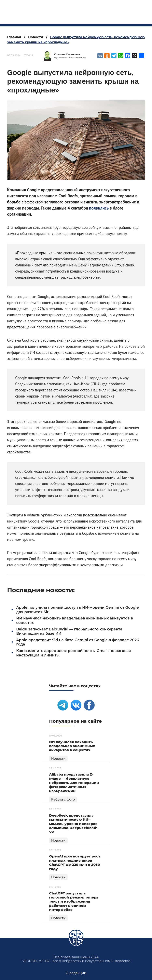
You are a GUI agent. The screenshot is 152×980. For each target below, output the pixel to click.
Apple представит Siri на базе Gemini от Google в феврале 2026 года (78, 642)
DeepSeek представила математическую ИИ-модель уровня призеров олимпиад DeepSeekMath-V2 (74, 824)
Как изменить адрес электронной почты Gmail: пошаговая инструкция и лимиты (74, 653)
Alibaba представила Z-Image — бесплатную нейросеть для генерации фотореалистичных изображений (74, 783)
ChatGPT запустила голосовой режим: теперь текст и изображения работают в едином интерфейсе (74, 902)
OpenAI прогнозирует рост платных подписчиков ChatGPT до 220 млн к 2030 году (75, 862)
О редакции (76, 973)
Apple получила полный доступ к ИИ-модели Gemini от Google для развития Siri (78, 610)
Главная (14, 37)
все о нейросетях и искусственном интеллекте (86, 19)
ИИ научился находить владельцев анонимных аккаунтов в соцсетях (75, 620)
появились (99, 208)
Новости (36, 37)
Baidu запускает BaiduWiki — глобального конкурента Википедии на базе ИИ (69, 631)
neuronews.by (85, 10)
